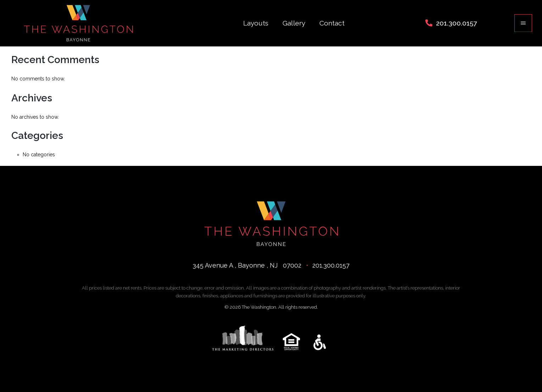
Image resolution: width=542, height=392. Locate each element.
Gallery (294, 23)
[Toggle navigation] (523, 23)
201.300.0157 (456, 23)
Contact (332, 23)
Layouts (256, 23)
